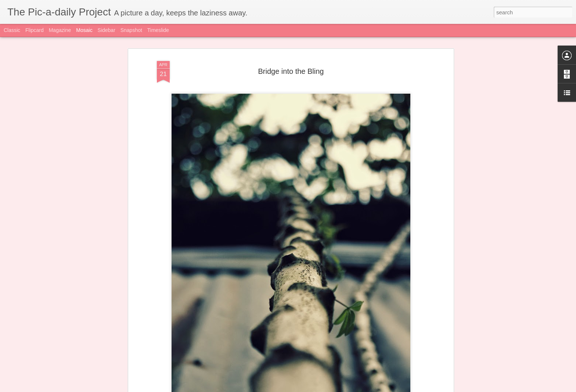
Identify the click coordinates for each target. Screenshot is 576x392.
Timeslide (158, 30)
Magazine (60, 30)
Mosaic (84, 30)
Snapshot (131, 30)
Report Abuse (390, 388)
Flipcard (35, 30)
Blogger (369, 388)
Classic (12, 30)
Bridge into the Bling (291, 63)
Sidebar (107, 30)
